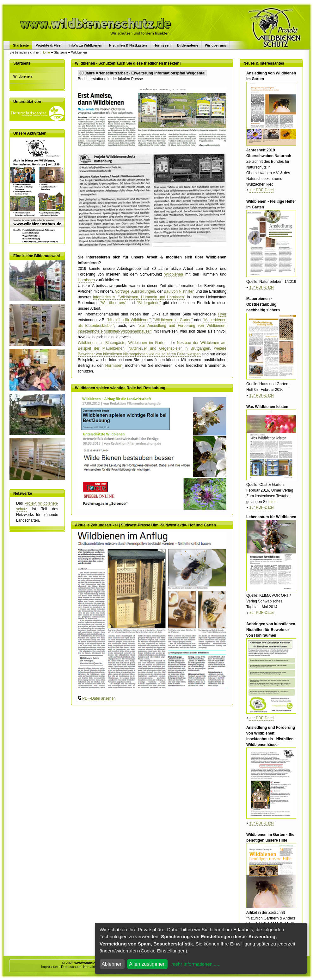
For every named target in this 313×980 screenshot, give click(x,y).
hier (272, 502)
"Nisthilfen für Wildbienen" (129, 320)
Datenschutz (71, 967)
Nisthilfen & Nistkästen (128, 45)
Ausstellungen (143, 291)
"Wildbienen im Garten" (173, 320)
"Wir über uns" (113, 303)
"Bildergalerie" (149, 303)
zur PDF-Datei (261, 190)
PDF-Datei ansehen (99, 698)
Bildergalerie (188, 45)
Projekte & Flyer (49, 45)
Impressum (49, 967)
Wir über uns (215, 45)
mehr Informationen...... (196, 964)
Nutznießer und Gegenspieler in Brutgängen (169, 348)
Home (46, 52)
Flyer (222, 314)
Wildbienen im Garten (147, 343)
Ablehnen (112, 964)
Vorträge (122, 291)
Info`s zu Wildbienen (86, 45)
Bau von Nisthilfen (179, 291)
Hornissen (162, 45)
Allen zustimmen (147, 964)
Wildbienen (173, 274)
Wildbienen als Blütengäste (101, 343)
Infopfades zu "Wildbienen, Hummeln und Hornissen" (139, 297)
